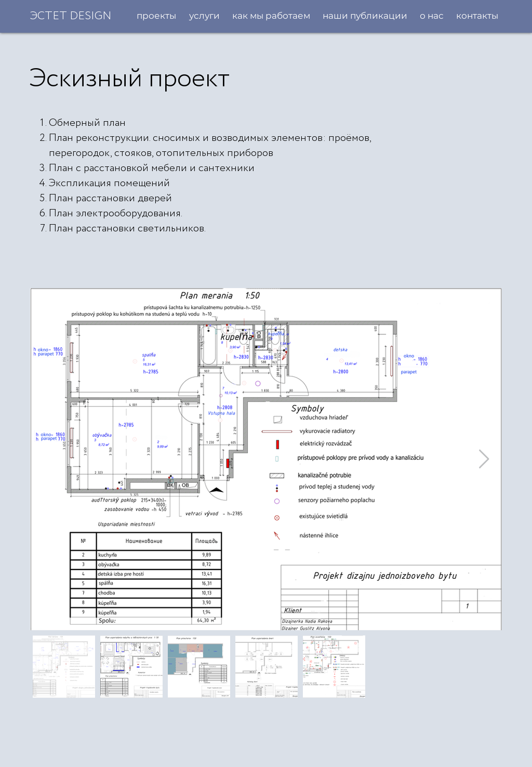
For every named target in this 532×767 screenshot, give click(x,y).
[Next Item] (484, 459)
